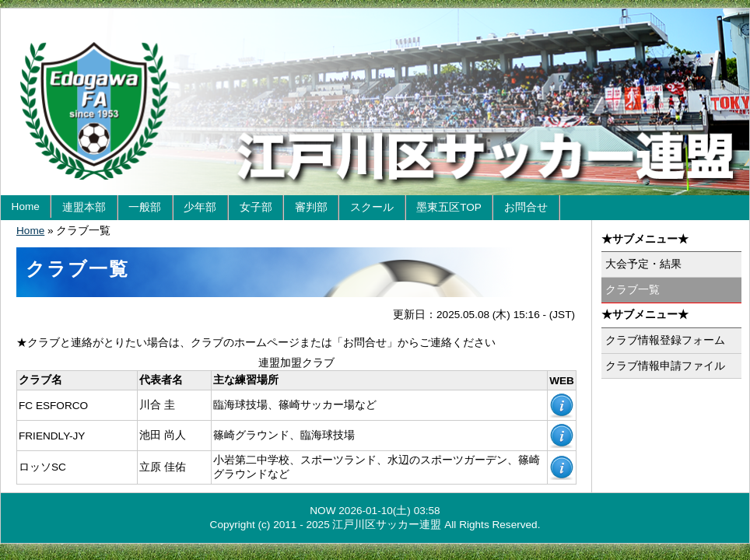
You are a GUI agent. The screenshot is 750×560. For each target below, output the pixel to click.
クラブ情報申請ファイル (665, 366)
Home (26, 206)
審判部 (311, 207)
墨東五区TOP (449, 207)
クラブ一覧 (633, 290)
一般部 (145, 207)
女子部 (256, 207)
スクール (372, 207)
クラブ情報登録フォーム (665, 340)
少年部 (200, 207)
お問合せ (526, 207)
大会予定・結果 (643, 264)
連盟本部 (84, 207)
